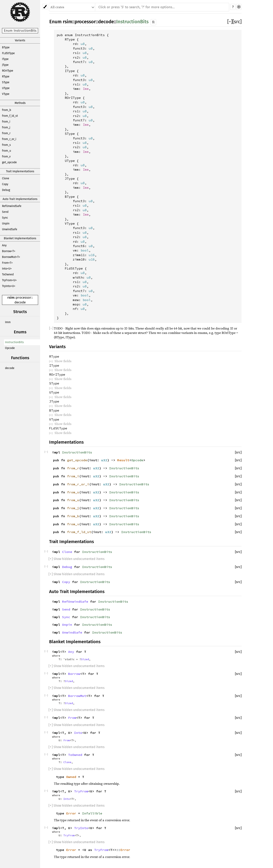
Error (71, 813)
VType (6, 94)
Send (5, 212)
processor (24, 298)
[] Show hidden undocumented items (76, 559)
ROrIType (8, 71)
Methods (20, 103)
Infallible (92, 813)
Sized (85, 659)
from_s (6, 145)
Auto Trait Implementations (20, 199)
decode (20, 302)
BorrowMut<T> (11, 257)
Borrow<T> (9, 251)
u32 (104, 460)
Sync (5, 218)
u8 (83, 44)
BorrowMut (77, 696)
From (72, 718)
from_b (7, 110)
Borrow (74, 674)
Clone (6, 178)
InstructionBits (14, 342)
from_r (6, 133)
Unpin (6, 224)
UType (6, 88)
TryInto (81, 828)
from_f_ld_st (10, 116)
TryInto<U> (9, 286)
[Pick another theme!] (45, 7)
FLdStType (8, 53)
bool (85, 250)
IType (5, 59)
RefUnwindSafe (12, 206)
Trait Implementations (20, 171)
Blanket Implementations (20, 238)
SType (6, 82)
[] (230, 22)
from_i (6, 122)
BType (6, 47)
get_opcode (9, 162)
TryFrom (81, 791)
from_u (7, 151)
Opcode (10, 348)
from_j (6, 127)
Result (123, 460)
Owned (71, 777)
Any (4, 245)
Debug (6, 190)
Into (78, 733)
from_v (6, 157)
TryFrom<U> (9, 280)
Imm (8, 322)
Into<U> (7, 269)
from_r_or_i (9, 139)
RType (6, 77)
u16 (92, 255)
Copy (5, 184)
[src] (237, 22)
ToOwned (8, 274)
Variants (20, 40)
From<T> (7, 263)
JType (5, 65)
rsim (11, 298)
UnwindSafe (10, 229)
